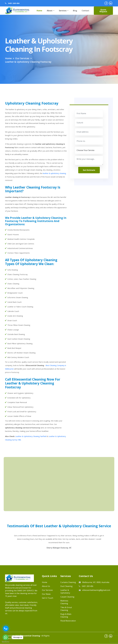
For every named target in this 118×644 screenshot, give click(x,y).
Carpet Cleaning (67, 597)
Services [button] (63, 11)
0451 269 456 (14, 3)
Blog (75, 11)
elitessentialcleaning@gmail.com (94, 590)
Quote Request (103, 11)
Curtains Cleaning (68, 582)
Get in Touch (48, 598)
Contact (85, 11)
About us (46, 586)
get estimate (89, 170)
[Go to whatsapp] (6, 637)
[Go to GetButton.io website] (6, 642)
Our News (46, 594)
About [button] (50, 11)
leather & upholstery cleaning (54, 173)
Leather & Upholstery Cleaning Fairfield (31, 436)
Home (39, 11)
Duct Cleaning (66, 586)
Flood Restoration (68, 621)
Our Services (47, 590)
